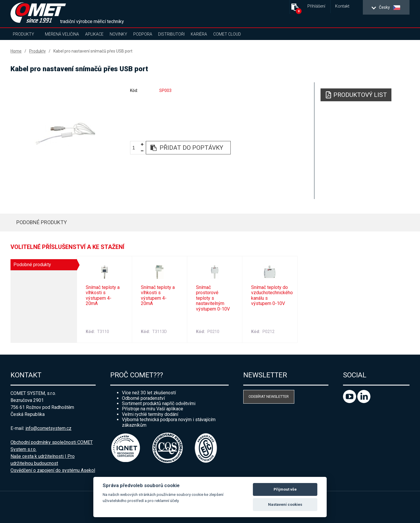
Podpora (143, 34)
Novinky (118, 34)
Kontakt (342, 6)
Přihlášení (316, 6)
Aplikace (94, 34)
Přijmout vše (285, 489)
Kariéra (199, 34)
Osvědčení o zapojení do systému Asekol (53, 470)
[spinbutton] (136, 148)
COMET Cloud (227, 34)
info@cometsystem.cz (48, 428)
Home (16, 51)
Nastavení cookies (285, 504)
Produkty (23, 34)
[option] (64, 133)
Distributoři (171, 34)
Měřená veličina (62, 34)
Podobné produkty (42, 222)
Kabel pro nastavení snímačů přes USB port (93, 51)
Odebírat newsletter (269, 396)
